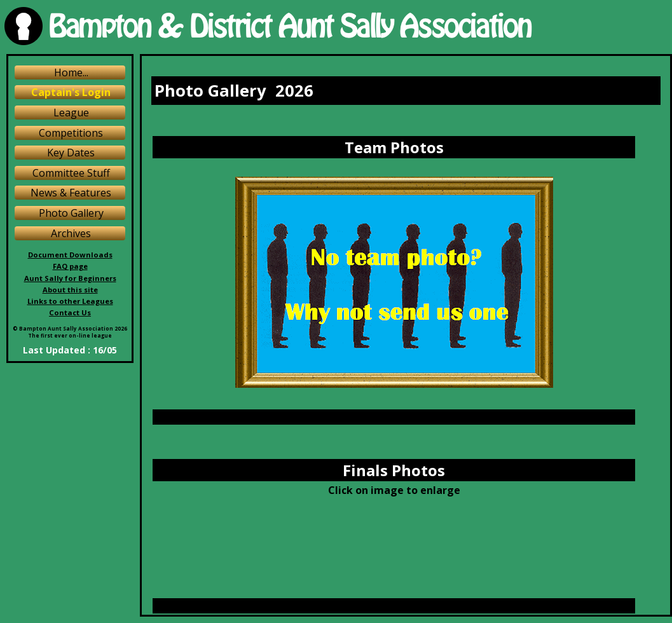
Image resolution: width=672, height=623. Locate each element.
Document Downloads (70, 255)
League (71, 113)
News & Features (71, 193)
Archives (71, 233)
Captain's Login (71, 92)
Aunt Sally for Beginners (70, 278)
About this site (70, 290)
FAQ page (70, 266)
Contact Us (70, 312)
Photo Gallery (71, 213)
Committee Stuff (71, 173)
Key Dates (71, 153)
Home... (71, 72)
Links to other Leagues (70, 301)
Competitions (71, 133)
